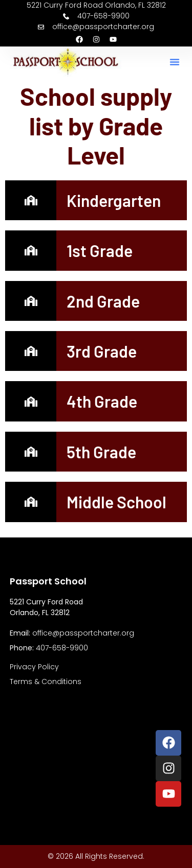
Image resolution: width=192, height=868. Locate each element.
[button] (175, 62)
